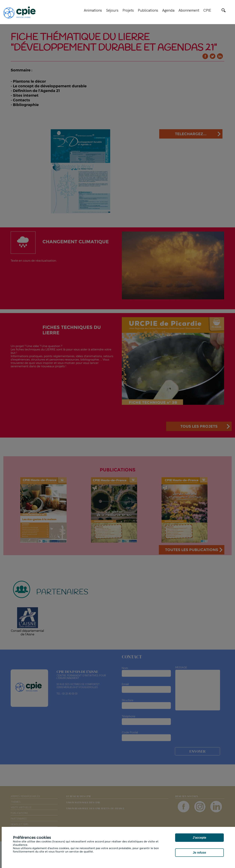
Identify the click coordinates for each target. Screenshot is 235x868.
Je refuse (199, 853)
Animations (93, 10)
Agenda (168, 10)
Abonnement (189, 10)
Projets (128, 10)
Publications (148, 10)
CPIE (207, 10)
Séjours (112, 10)
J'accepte (199, 838)
